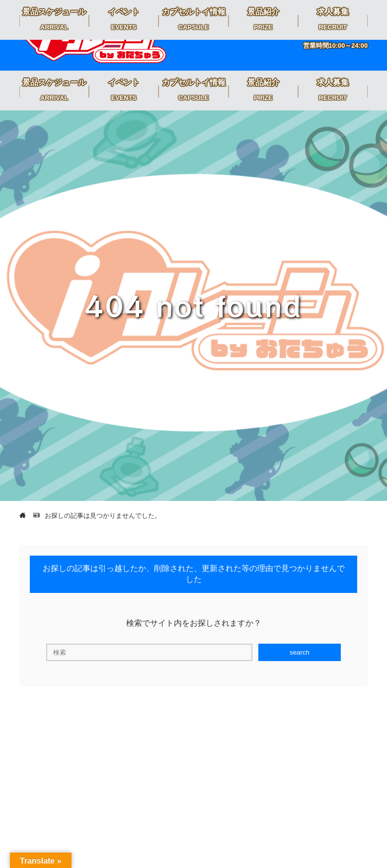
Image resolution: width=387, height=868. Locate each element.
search (300, 652)
